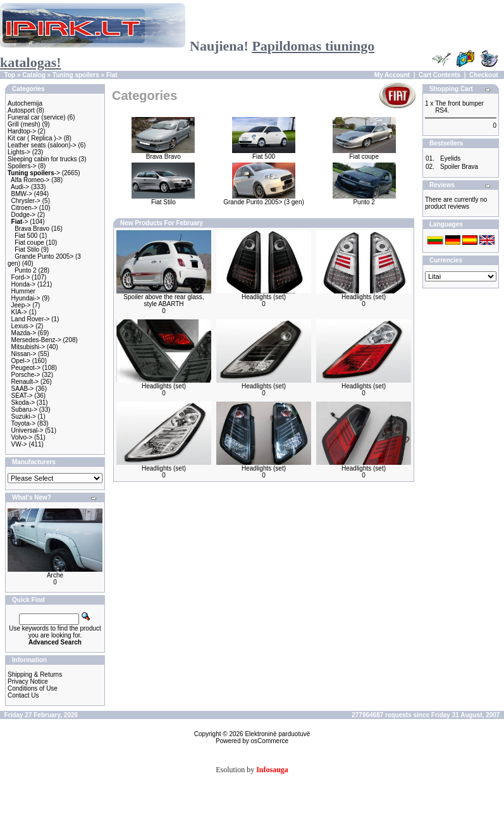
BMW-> (22, 194)
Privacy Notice (28, 681)
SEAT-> (22, 396)
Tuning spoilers (76, 75)
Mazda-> (24, 333)
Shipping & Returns (35, 674)
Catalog (34, 75)
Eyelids (450, 158)
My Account (392, 75)
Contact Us (23, 695)
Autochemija (25, 103)
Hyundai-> (26, 298)
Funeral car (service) (37, 117)
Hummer (23, 291)
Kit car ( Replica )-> (35, 138)
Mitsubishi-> (28, 347)
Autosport (21, 110)
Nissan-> (24, 354)
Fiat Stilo (27, 249)
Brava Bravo (32, 229)
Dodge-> (24, 215)
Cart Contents (439, 75)
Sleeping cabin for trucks (42, 159)
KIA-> (19, 312)
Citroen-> (24, 208)
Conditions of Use (33, 688)
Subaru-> (24, 409)
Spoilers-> (22, 166)
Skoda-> (23, 403)
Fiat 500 (26, 236)
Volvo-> (22, 437)
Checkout (484, 75)
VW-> (19, 444)
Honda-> (24, 284)
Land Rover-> (31, 319)
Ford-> (21, 277)
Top (10, 75)
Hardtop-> (22, 131)
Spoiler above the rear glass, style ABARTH (163, 300)
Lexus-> (23, 326)
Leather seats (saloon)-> (42, 145)
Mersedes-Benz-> (36, 340)
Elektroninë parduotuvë (277, 734)
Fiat (112, 75)
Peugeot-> (26, 368)
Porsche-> (26, 375)
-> (34, 173)
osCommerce (270, 741)
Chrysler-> (26, 201)
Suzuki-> (24, 416)
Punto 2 (25, 270)
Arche (55, 575)
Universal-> (28, 430)
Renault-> (25, 382)
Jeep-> (21, 305)
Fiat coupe (29, 243)
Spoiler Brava (459, 167)
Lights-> (19, 152)
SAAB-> (23, 389)
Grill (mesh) (24, 124)
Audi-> (20, 187)
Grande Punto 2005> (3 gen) (264, 199)
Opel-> (21, 361)
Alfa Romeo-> (30, 180)
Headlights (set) (264, 297)
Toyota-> (23, 423)
